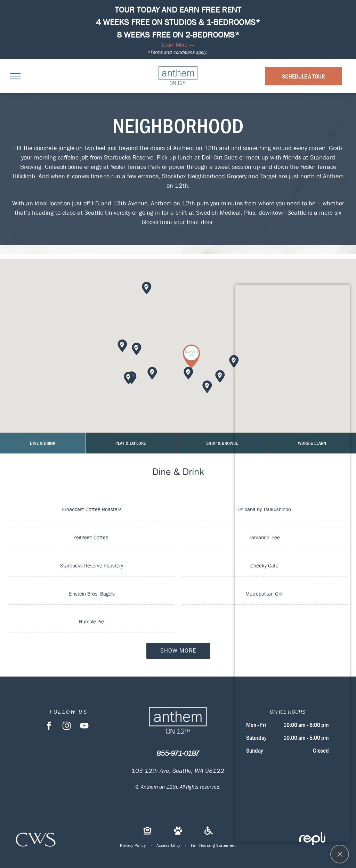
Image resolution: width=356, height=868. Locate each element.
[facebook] (49, 727)
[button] (191, 356)
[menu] (15, 76)
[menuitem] (133, 845)
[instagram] (67, 727)
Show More (178, 651)
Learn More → (178, 45)
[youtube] (84, 727)
